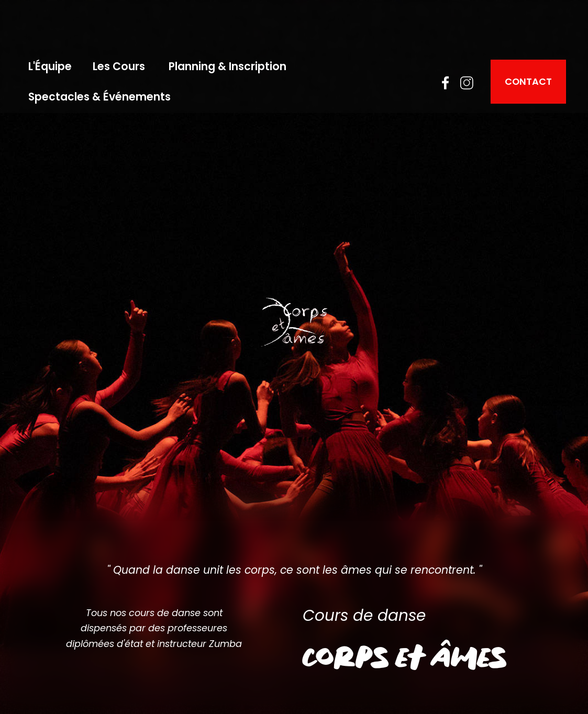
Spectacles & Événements (99, 97)
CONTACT (528, 81)
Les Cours (120, 66)
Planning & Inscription (228, 66)
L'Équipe (50, 66)
